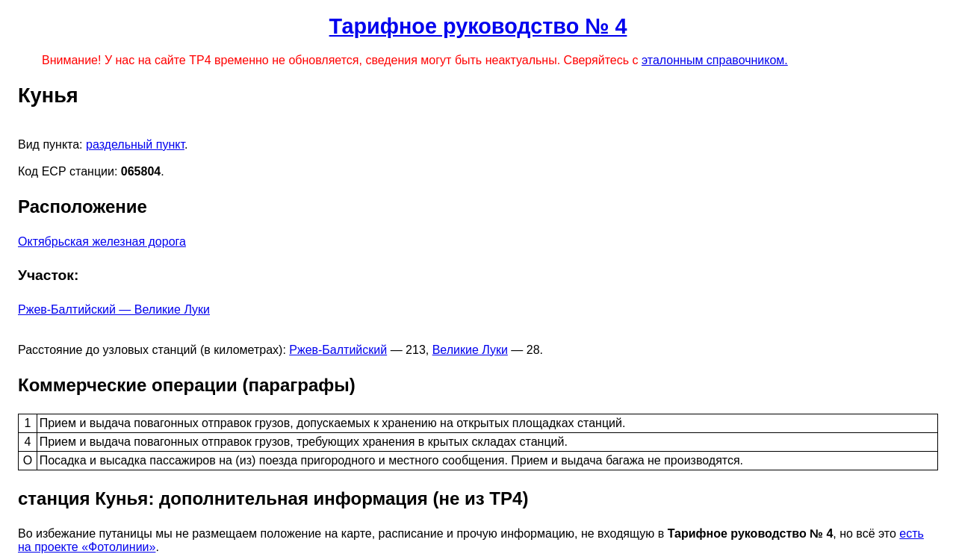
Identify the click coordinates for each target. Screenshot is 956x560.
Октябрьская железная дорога (102, 242)
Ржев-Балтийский (338, 350)
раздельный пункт (135, 144)
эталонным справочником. (715, 60)
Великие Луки (470, 350)
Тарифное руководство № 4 (478, 26)
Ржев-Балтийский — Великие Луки (114, 309)
